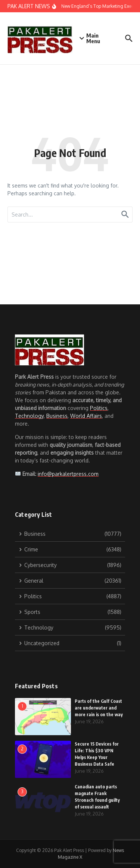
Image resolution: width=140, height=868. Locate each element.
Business (57, 416)
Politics (99, 408)
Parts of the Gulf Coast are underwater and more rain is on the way (99, 708)
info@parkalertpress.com (68, 474)
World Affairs (86, 416)
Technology (29, 416)
